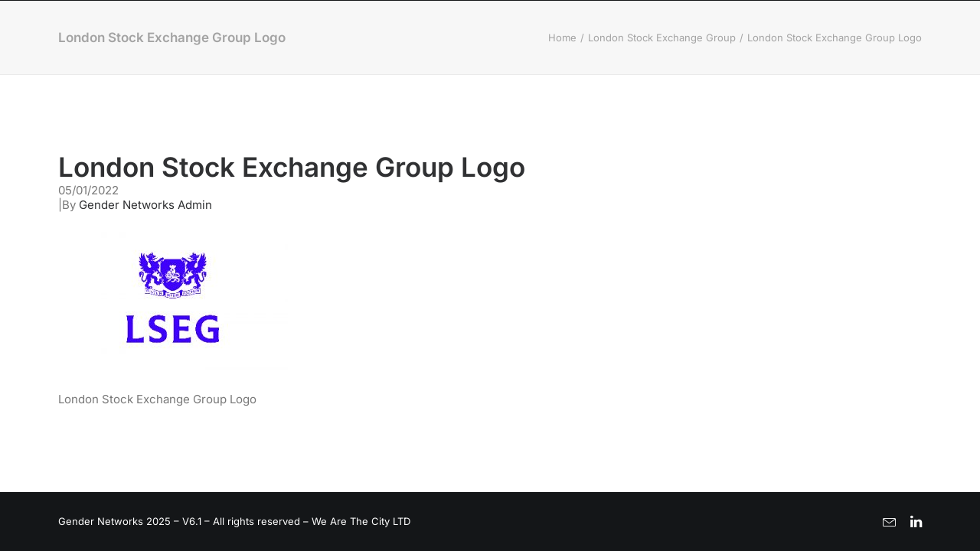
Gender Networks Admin (145, 205)
